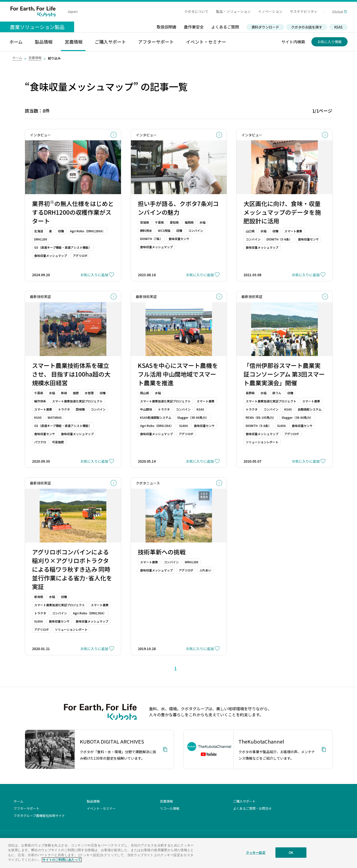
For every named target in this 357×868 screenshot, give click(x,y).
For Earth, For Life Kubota (33, 11)
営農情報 (35, 58)
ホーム (17, 58)
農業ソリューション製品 (37, 27)
